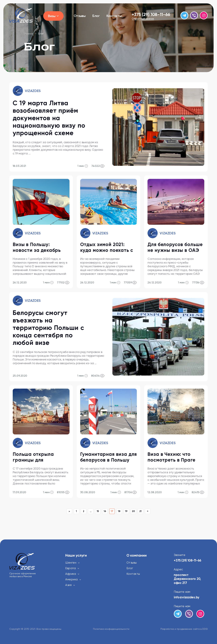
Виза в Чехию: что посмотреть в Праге (171, 457)
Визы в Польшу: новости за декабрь (37, 247)
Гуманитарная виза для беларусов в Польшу (109, 457)
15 (98, 511)
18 (119, 511)
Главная (28, 34)
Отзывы (80, 16)
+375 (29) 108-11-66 (151, 14)
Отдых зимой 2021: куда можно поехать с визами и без (107, 247)
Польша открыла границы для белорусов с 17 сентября (33, 457)
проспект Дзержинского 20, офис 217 (188, 579)
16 (105, 511)
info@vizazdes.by (187, 597)
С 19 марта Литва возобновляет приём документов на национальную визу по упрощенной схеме (49, 118)
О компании (137, 555)
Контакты (114, 16)
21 (140, 511)
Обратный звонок (143, 19)
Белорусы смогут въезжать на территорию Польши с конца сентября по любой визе (48, 328)
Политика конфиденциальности (111, 629)
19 (126, 511)
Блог (96, 16)
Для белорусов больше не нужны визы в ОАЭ (175, 247)
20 (133, 511)
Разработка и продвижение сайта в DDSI (184, 629)
